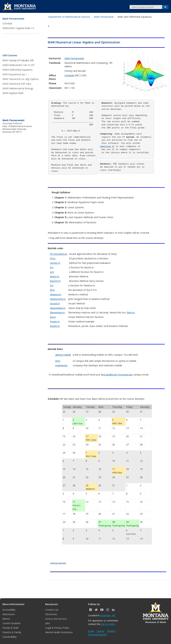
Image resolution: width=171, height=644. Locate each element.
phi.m (53, 317)
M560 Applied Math (13, 93)
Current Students (12, 623)
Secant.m (55, 303)
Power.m (55, 321)
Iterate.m (55, 326)
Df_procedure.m (59, 254)
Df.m (53, 258)
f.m (52, 267)
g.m (52, 272)
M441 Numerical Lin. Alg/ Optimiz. (21, 79)
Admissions (9, 614)
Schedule (7, 23)
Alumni (6, 619)
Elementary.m (57, 312)
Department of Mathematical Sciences (69, 17)
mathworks (61, 365)
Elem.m (131, 312)
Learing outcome (58, 563)
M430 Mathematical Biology (18, 88)
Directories (51, 614)
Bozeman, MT (108, 615)
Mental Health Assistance (59, 632)
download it (107, 146)
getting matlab (63, 355)
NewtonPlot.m (58, 299)
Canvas (100, 631)
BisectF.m (55, 281)
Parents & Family (12, 632)
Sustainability (10, 637)
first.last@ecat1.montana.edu (117, 375)
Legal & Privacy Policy (57, 628)
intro (58, 361)
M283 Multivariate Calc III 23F (19, 65)
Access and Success (56, 619)
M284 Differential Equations (18, 70)
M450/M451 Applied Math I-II (18, 28)
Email (91, 631)
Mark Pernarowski (13, 19)
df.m (52, 290)
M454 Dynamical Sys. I (15, 74)
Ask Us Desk (108, 624)
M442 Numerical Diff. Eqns (17, 84)
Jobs (48, 623)
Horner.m (55, 263)
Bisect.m (55, 276)
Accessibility (9, 610)
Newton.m (56, 294)
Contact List (52, 610)
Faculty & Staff (10, 628)
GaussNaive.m (58, 308)
